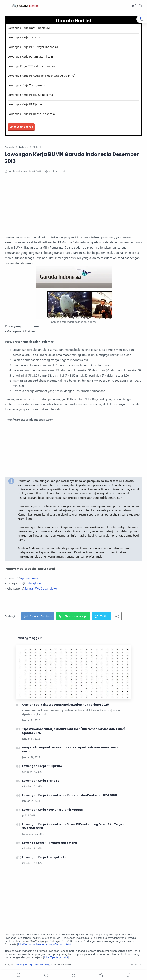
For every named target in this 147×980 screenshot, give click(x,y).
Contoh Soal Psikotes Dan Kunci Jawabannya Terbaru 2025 (65, 705)
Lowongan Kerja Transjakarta (27, 85)
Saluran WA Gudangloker (41, 588)
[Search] (140, 6)
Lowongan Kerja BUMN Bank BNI (29, 28)
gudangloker (30, 578)
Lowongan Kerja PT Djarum (25, 104)
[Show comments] (128, 975)
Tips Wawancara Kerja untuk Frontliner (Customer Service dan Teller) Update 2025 (74, 731)
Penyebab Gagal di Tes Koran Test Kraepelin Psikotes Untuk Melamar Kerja (73, 749)
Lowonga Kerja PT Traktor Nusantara (31, 66)
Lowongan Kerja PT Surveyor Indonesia (33, 47)
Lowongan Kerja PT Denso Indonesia (31, 114)
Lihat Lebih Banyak (21, 127)
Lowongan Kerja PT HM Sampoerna (30, 95)
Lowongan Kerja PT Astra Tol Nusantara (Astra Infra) (42, 76)
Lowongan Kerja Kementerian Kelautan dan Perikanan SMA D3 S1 (70, 795)
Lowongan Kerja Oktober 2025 (32, 965)
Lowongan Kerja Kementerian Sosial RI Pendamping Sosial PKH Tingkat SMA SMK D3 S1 (74, 826)
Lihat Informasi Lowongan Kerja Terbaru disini (44, 944)
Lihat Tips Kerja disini (56, 957)
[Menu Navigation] (7, 6)
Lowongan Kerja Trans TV (24, 37)
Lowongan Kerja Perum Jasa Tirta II (30, 57)
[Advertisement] (73, 208)
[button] (134, 6)
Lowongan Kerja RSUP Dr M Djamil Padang (52, 810)
